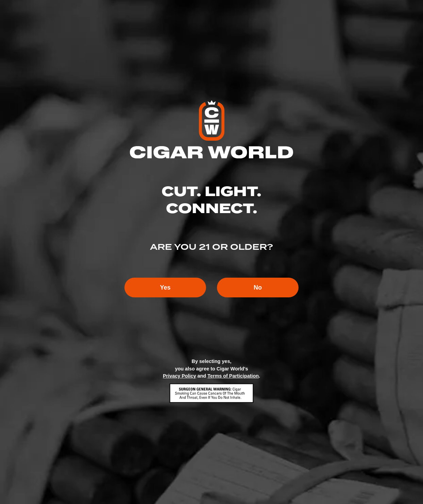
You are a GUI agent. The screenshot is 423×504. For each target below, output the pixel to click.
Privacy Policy (180, 376)
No (258, 288)
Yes (165, 288)
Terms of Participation (233, 376)
